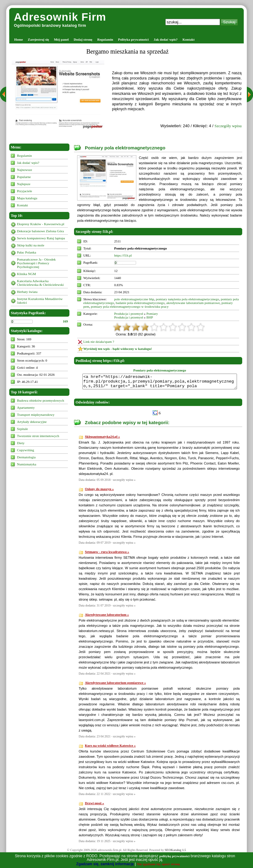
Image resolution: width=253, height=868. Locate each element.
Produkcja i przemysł (129, 314)
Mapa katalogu (27, 198)
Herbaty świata (27, 292)
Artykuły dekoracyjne (32, 422)
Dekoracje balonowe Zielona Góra (40, 231)
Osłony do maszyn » (99, 492)
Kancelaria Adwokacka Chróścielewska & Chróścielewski (40, 283)
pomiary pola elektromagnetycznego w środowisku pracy (130, 306)
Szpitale (22, 429)
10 (201, 327)
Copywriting (26, 450)
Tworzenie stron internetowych (38, 436)
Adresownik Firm (60, 17)
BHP (149, 317)
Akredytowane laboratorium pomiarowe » (115, 685)
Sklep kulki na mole (31, 245)
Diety (21, 443)
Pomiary (152, 314)
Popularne (24, 177)
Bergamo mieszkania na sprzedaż (128, 51)
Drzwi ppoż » (94, 806)
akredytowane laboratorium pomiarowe (193, 303)
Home (19, 39)
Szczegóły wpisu (228, 126)
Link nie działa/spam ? (99, 342)
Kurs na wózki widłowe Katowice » (110, 748)
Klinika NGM (26, 274)
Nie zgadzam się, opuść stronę (158, 864)
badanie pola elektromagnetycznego (140, 303)
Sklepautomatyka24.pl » (102, 439)
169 (66, 321)
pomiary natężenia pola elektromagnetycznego (187, 299)
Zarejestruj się (38, 39)
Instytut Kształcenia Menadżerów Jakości (40, 301)
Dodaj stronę (83, 39)
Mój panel (61, 39)
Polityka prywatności (133, 39)
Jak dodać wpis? (166, 39)
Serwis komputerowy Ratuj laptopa (41, 238)
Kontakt (189, 39)
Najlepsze (24, 184)
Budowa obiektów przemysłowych (41, 400)
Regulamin (105, 39)
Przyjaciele (25, 191)
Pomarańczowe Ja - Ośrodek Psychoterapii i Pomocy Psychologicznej (36, 263)
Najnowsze (25, 170)
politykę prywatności (174, 856)
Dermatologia (26, 457)
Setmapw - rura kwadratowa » (107, 554)
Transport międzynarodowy (36, 415)
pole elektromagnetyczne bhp (134, 299)
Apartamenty (26, 408)
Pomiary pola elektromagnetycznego (125, 148)
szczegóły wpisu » (124, 483)
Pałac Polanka (27, 252)
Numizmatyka (27, 464)
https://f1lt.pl (123, 255)
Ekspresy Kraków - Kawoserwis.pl (41, 224)
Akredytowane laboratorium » (107, 617)
